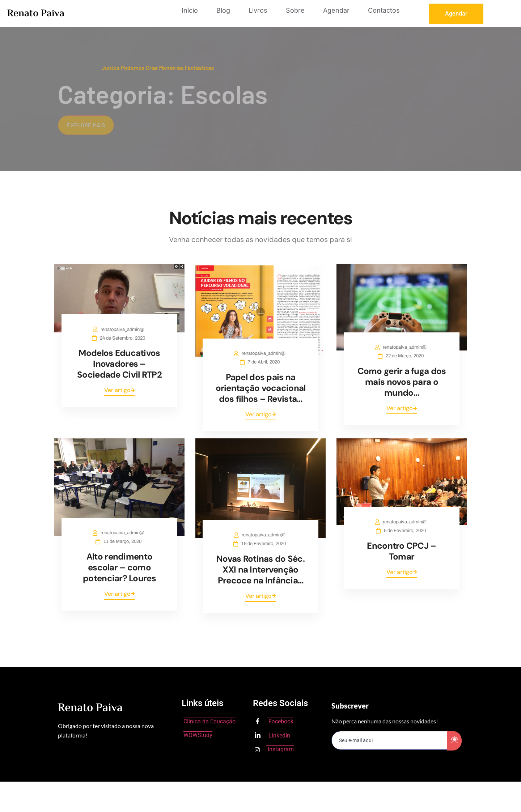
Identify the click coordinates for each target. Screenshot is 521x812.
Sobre (295, 10)
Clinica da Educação (209, 721)
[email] (390, 740)
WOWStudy (198, 735)
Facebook (274, 722)
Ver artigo (119, 390)
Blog (223, 10)
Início (190, 10)
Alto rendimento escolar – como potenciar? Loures (119, 567)
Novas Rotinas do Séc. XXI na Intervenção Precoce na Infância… (260, 569)
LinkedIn (272, 736)
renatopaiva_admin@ (124, 330)
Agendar (336, 10)
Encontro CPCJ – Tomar (401, 551)
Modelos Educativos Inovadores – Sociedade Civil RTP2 (119, 364)
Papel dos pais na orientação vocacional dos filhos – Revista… (261, 388)
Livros (258, 10)
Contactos (384, 10)
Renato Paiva (36, 14)
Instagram (274, 749)
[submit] (454, 741)
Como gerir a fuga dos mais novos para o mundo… (402, 382)
